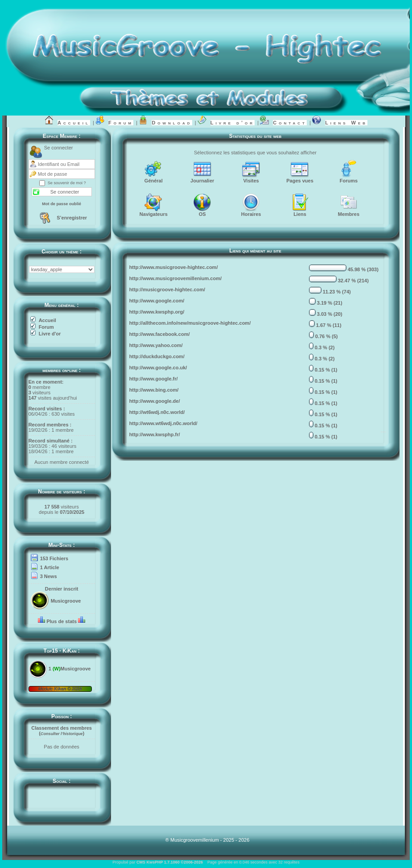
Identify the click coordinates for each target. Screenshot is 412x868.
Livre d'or (50, 334)
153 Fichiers (54, 558)
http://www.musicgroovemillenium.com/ (175, 278)
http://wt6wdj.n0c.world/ (157, 412)
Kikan (61, 689)
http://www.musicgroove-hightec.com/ (174, 267)
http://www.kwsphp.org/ (157, 312)
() (62, 733)
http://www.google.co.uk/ (158, 368)
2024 (76, 689)
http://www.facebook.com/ (160, 334)
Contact (290, 123)
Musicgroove (66, 601)
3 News (49, 576)
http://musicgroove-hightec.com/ (167, 289)
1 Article (50, 567)
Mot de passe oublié (62, 204)
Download (172, 123)
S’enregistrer (72, 218)
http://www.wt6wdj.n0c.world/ (163, 423)
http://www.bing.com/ (154, 390)
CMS (141, 862)
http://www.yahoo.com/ (156, 345)
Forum (121, 123)
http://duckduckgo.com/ (157, 356)
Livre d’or (233, 123)
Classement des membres (62, 728)
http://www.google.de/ (155, 401)
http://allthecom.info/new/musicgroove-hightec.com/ (190, 323)
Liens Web (346, 123)
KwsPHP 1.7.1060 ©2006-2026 (175, 862)
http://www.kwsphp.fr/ (155, 434)
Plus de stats (62, 621)
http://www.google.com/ (157, 301)
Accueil (74, 123)
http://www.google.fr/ (154, 379)
